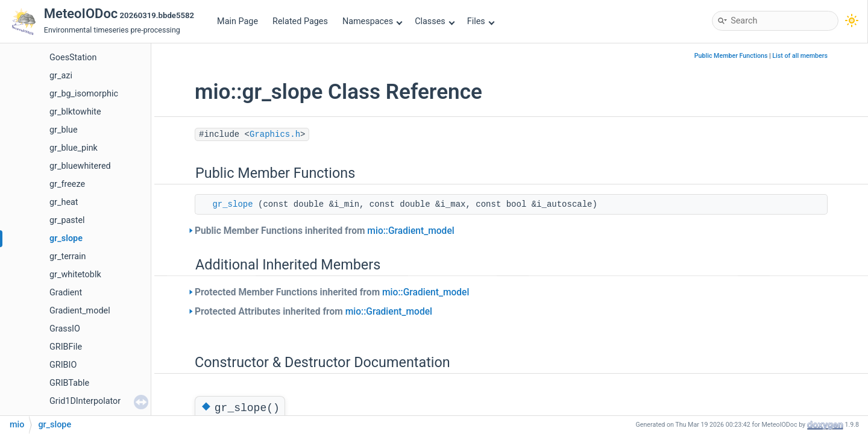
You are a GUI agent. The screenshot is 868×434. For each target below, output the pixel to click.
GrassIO (65, 329)
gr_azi (61, 76)
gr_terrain (68, 256)
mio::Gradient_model (410, 231)
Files (481, 21)
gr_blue (64, 130)
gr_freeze (67, 184)
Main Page (237, 21)
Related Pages (300, 21)
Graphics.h (275, 134)
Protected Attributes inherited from (313, 312)
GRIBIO (63, 365)
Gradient (66, 293)
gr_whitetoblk (75, 275)
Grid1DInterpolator (85, 401)
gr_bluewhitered (80, 166)
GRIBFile (66, 347)
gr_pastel (67, 220)
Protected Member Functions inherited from (332, 292)
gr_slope (66, 238)
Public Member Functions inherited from (325, 231)
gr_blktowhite (75, 112)
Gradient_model (80, 311)
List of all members (800, 56)
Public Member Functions (731, 56)
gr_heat (64, 202)
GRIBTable (69, 383)
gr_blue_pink (74, 148)
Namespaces (373, 21)
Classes (435, 21)
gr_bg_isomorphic (84, 94)
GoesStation (73, 58)
